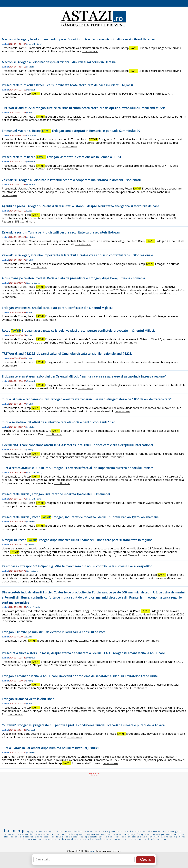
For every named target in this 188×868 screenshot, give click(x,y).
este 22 (130, 839)
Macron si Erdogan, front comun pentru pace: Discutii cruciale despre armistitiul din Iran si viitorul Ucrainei (78, 39)
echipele (151, 839)
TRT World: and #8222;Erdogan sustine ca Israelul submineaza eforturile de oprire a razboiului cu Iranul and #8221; (83, 108)
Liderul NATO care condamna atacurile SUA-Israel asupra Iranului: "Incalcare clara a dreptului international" (78, 445)
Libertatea (31, 135)
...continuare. (90, 51)
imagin (161, 834)
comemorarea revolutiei (35, 837)
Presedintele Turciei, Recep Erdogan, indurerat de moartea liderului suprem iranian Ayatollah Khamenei (81, 517)
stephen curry (76, 839)
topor (91, 831)
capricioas (44, 839)
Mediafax (31, 67)
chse (24, 839)
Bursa (29, 113)
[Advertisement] (94, 802)
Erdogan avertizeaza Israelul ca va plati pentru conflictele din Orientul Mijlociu (57, 308)
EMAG (94, 775)
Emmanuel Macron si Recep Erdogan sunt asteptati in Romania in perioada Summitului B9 (71, 131)
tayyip (30, 831)
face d (127, 831)
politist (162, 839)
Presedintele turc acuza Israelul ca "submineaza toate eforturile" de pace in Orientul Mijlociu (67, 85)
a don (63, 839)
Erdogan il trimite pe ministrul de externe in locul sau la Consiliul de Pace (54, 632)
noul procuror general (172, 837)
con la (70, 834)
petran (61, 834)
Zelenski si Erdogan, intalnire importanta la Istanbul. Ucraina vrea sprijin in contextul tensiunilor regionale (77, 255)
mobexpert (49, 834)
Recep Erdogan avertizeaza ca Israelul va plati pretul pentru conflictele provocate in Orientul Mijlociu (79, 331)
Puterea (30, 545)
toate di (119, 837)
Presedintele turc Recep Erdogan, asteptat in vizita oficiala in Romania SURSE (62, 157)
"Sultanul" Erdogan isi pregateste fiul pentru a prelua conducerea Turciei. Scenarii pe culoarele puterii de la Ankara (83, 725)
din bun (90, 839)
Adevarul (31, 90)
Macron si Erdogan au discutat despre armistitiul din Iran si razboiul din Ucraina (59, 62)
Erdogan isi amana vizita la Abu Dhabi (28, 699)
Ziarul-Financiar (34, 607)
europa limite (89, 837)
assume (137, 831)
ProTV (30, 260)
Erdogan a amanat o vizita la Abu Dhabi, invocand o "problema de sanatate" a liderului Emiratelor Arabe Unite (80, 676)
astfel (169, 834)
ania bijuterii (149, 837)
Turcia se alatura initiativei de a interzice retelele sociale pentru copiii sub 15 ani (59, 422)
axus (60, 831)
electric (51, 831)
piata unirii (108, 834)
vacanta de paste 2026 (109, 831)
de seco (140, 839)
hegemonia (93, 834)
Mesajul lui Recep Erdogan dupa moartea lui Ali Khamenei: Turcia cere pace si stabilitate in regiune (77, 540)
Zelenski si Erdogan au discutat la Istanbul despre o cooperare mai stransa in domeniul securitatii (71, 180)
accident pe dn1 (60, 837)
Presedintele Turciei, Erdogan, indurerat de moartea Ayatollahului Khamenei (56, 494)
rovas (119, 834)
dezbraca (40, 831)
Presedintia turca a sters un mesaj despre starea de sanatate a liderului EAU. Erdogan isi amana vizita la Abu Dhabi (83, 653)
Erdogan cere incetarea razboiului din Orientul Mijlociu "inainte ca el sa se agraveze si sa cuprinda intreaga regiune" (84, 376)
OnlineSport (32, 571)
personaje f (131, 834)
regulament (132, 837)
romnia (32, 839)
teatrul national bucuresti (158, 831)
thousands (10, 834)
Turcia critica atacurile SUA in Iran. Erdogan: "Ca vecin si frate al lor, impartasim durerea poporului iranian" (78, 468)
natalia (103, 837)
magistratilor (147, 834)
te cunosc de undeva (30, 834)
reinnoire (119, 839)
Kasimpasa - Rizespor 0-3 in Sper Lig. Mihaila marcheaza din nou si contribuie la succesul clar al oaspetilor (77, 566)
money (108, 839)
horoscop (14, 830)
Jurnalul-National (34, 44)
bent (111, 837)
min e (55, 839)
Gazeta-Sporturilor (35, 283)
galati (180, 831)
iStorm (92, 851)
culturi (76, 837)
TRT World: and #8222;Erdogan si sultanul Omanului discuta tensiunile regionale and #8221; (67, 354)
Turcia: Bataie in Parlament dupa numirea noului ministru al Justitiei (50, 748)
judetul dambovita (75, 831)
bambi (99, 839)
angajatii (80, 834)
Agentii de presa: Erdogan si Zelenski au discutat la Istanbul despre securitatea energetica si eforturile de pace (80, 206)
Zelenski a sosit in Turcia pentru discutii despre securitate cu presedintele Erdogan (61, 232)
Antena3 (30, 658)
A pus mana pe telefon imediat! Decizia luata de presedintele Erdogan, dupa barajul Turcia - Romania (73, 278)
